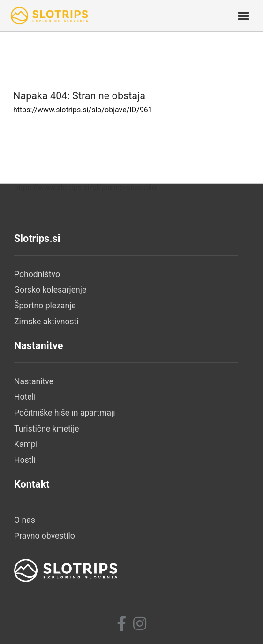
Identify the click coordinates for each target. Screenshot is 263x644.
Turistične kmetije (47, 429)
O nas (25, 520)
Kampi (26, 444)
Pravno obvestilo (45, 536)
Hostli (25, 460)
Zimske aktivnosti (46, 322)
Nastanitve (34, 381)
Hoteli (25, 397)
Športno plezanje (45, 306)
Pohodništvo (37, 274)
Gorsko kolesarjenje (50, 290)
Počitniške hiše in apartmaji (65, 413)
